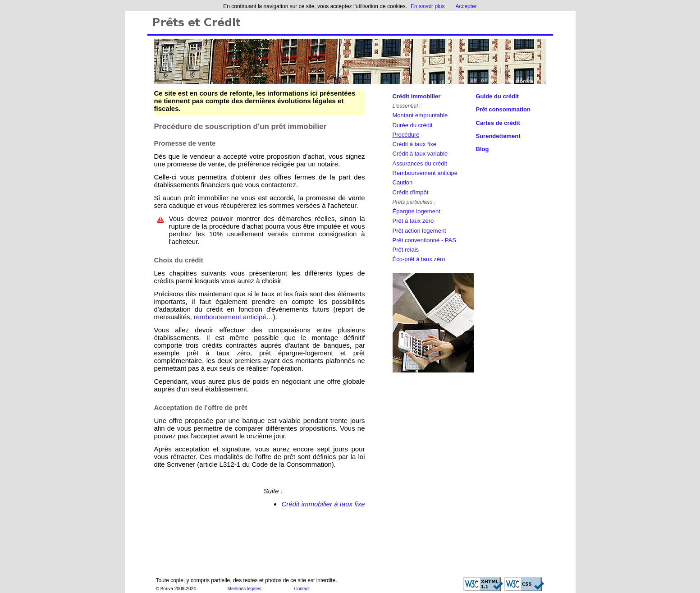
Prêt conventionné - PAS (424, 240)
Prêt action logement (419, 231)
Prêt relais (406, 250)
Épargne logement (416, 211)
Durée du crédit (413, 125)
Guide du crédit (497, 96)
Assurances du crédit (420, 163)
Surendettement (498, 136)
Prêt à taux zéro (413, 221)
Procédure (406, 135)
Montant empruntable (420, 115)
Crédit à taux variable (420, 154)
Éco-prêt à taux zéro (419, 259)
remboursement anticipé (230, 317)
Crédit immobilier (417, 96)
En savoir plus (428, 6)
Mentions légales (245, 589)
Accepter (466, 6)
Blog (483, 149)
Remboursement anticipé (425, 173)
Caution (403, 182)
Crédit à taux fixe (415, 144)
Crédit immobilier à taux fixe (323, 504)
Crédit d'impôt (411, 192)
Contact (302, 589)
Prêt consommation (503, 109)
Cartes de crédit (498, 123)
